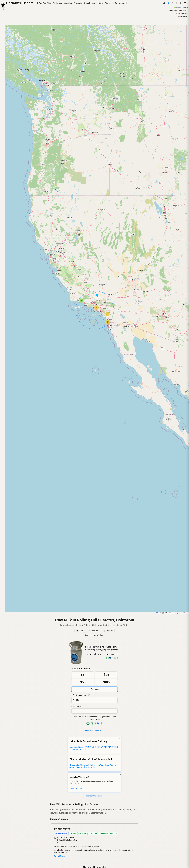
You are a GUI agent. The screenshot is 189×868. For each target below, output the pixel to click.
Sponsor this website (94, 796)
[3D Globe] (164, 3)
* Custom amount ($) (81, 695)
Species (68, 3)
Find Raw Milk (44, 3)
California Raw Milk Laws (95, 635)
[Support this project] (169, 3)
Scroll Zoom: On (182, 14)
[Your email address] (94, 711)
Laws (94, 3)
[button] (97, 296)
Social (87, 3)
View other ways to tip (95, 730)
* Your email (77, 707)
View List (108, 631)
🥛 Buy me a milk (120, 3)
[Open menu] (185, 3)
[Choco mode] (177, 3)
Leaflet (159, 613)
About (108, 3)
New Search (183, 10)
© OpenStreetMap (169, 613)
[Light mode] (180, 3)
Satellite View (183, 17)
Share (80, 631)
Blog (101, 3)
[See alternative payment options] (98, 723)
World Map (58, 3)
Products (78, 3)
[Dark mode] (173, 3)
